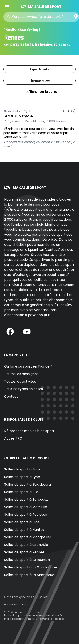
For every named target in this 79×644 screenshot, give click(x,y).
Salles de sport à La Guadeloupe (31, 567)
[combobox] (42, 17)
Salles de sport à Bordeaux (26, 499)
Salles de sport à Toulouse (26, 515)
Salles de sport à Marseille (26, 507)
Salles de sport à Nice (22, 522)
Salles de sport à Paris (22, 469)
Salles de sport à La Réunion (27, 560)
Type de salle (39, 69)
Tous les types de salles (24, 389)
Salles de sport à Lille (21, 492)
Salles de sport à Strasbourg (28, 484)
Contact (11, 397)
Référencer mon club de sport (29, 431)
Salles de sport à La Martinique (29, 575)
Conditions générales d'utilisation (26, 597)
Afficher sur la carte (39, 92)
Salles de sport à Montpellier (28, 537)
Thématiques (39, 81)
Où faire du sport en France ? (28, 366)
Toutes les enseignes (21, 374)
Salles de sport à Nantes (24, 530)
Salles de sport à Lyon (22, 477)
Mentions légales (15, 605)
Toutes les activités (20, 381)
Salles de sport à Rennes (24, 552)
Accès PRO (13, 438)
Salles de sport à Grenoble (26, 545)
